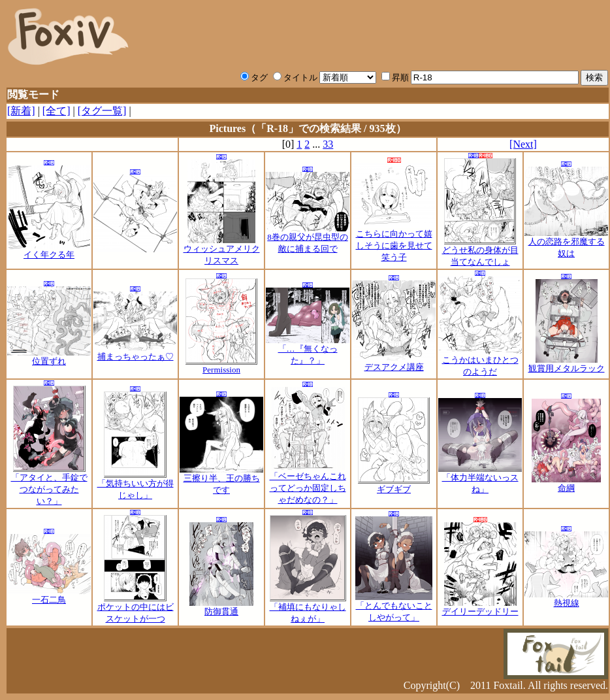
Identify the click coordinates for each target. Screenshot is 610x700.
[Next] (523, 144)
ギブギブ (394, 485)
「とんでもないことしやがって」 (394, 607)
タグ (254, 77)
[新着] (21, 111)
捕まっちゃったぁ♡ (135, 352)
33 (328, 144)
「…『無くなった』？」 (308, 350)
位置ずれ (49, 357)
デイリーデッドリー (480, 607)
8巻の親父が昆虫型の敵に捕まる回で (308, 239)
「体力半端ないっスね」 (480, 479)
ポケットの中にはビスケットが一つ (136, 608)
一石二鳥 (49, 595)
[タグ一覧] (102, 111)
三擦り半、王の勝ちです (221, 480)
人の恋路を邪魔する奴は (566, 243)
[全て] (56, 111)
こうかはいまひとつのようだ (480, 361)
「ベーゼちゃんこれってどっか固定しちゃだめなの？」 (308, 484)
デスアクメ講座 (394, 363)
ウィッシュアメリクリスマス (222, 250)
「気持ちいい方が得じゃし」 (136, 485)
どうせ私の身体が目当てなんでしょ (480, 252)
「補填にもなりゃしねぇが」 (308, 608)
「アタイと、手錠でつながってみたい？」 (49, 485)
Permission (221, 366)
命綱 (566, 484)
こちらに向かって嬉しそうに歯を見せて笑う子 (394, 241)
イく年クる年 (49, 250)
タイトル (295, 77)
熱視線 (566, 599)
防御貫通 (221, 607)
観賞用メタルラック (567, 364)
